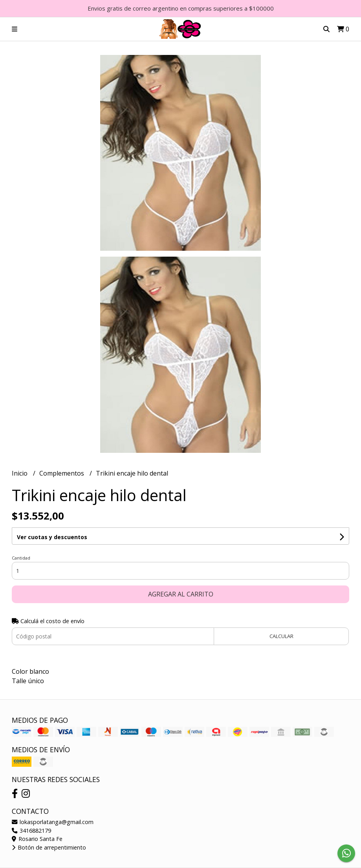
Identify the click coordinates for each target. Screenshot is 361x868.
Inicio (20, 473)
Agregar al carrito (181, 594)
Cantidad (21, 558)
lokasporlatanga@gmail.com (53, 822)
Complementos (62, 473)
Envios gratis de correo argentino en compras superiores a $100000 (181, 8)
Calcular (281, 636)
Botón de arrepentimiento (49, 847)
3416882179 (31, 831)
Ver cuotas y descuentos (52, 537)
